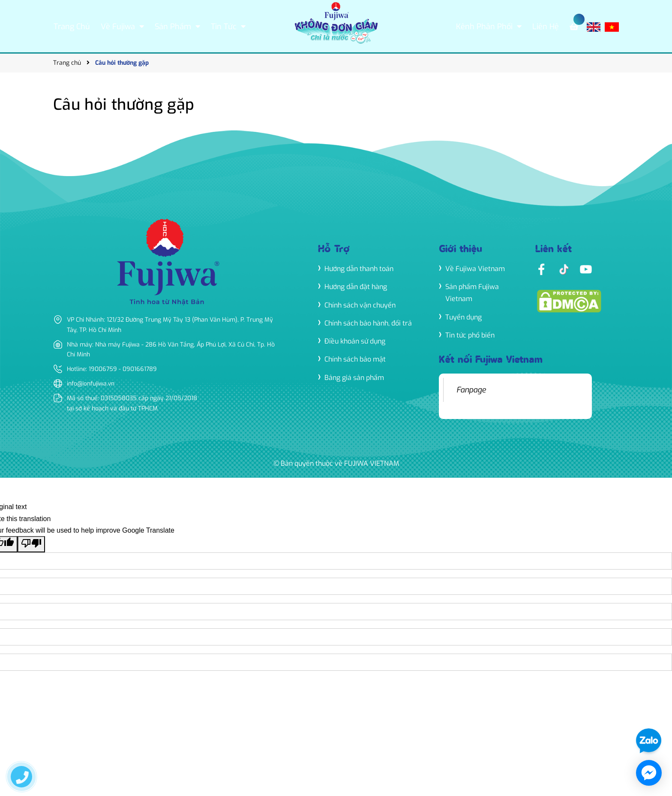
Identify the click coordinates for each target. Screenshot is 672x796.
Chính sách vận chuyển (360, 305)
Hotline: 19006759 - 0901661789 (113, 369)
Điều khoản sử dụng (355, 341)
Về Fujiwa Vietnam (475, 269)
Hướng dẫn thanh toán (359, 269)
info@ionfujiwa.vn (91, 384)
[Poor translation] (31, 544)
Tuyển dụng (463, 317)
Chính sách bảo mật (355, 359)
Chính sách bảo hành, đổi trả (368, 323)
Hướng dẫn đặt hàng (356, 287)
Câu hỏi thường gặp (124, 105)
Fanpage (471, 389)
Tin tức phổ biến (470, 335)
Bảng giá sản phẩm (354, 377)
